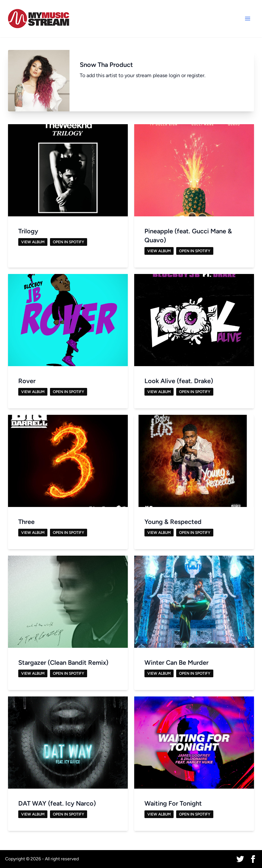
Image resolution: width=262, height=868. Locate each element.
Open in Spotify (69, 242)
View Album (33, 242)
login (174, 75)
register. (196, 75)
